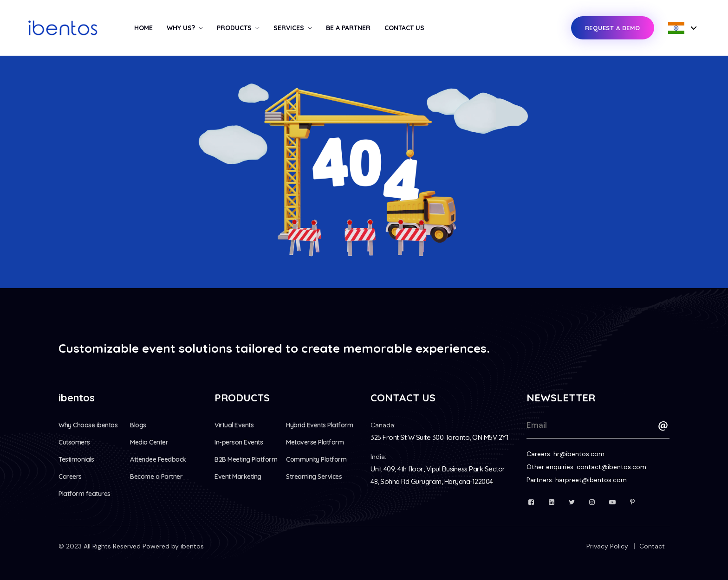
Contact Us (404, 28)
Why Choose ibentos (88, 425)
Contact (652, 546)
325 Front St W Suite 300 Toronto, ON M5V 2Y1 (439, 437)
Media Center (149, 442)
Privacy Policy (607, 546)
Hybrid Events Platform (319, 425)
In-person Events (239, 442)
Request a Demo (613, 28)
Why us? (181, 28)
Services (289, 28)
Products (234, 28)
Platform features (84, 494)
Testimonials (76, 459)
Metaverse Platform (315, 442)
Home (143, 28)
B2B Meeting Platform (246, 459)
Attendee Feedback (158, 459)
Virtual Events (234, 425)
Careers (70, 477)
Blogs (138, 425)
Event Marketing (238, 477)
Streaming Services (314, 477)
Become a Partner (156, 477)
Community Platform (316, 459)
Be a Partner (348, 28)
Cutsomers (74, 442)
